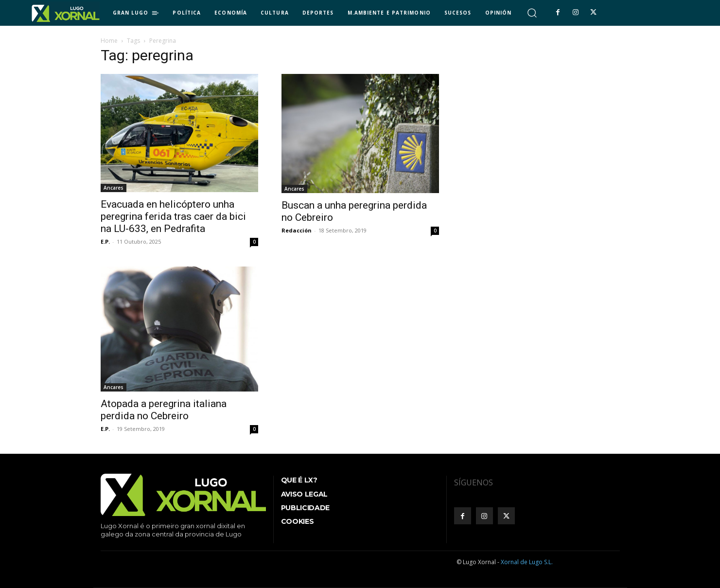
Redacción (297, 230)
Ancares (114, 188)
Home (109, 41)
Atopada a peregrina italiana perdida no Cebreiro (164, 410)
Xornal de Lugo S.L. (527, 562)
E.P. (105, 241)
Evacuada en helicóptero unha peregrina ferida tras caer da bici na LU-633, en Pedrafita (173, 216)
